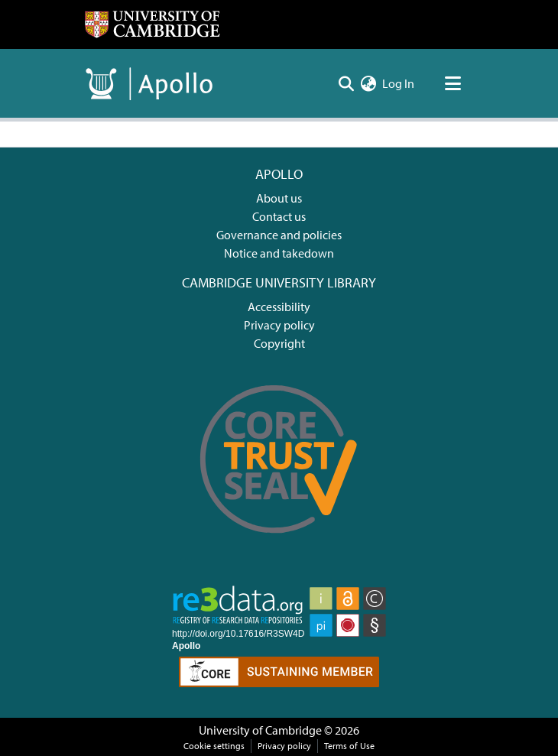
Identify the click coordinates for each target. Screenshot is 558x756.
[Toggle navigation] (453, 83)
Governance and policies (279, 235)
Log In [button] (399, 83)
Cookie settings (214, 746)
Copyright (279, 343)
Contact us (279, 216)
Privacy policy (279, 325)
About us (279, 198)
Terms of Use (349, 746)
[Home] (152, 24)
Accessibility (279, 307)
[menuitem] (368, 83)
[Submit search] (346, 83)
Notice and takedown (279, 253)
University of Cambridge (260, 730)
